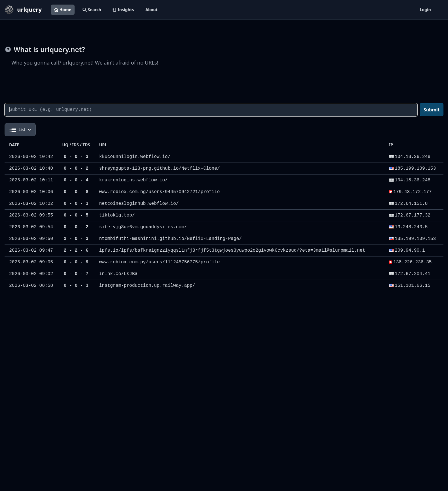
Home (63, 10)
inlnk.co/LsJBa (118, 274)
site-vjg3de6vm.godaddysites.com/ (143, 227)
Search (92, 10)
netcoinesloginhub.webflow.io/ (139, 204)
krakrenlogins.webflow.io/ (133, 180)
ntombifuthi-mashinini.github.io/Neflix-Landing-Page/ (170, 239)
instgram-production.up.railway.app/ (147, 286)
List (20, 130)
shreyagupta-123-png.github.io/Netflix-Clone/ (159, 169)
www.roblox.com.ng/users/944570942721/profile (159, 192)
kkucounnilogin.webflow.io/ (135, 157)
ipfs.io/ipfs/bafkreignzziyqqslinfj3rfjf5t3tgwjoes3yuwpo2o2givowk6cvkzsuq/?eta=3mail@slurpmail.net (232, 250)
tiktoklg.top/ (117, 215)
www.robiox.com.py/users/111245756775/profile (159, 262)
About (151, 10)
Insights (123, 10)
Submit (432, 110)
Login (425, 10)
